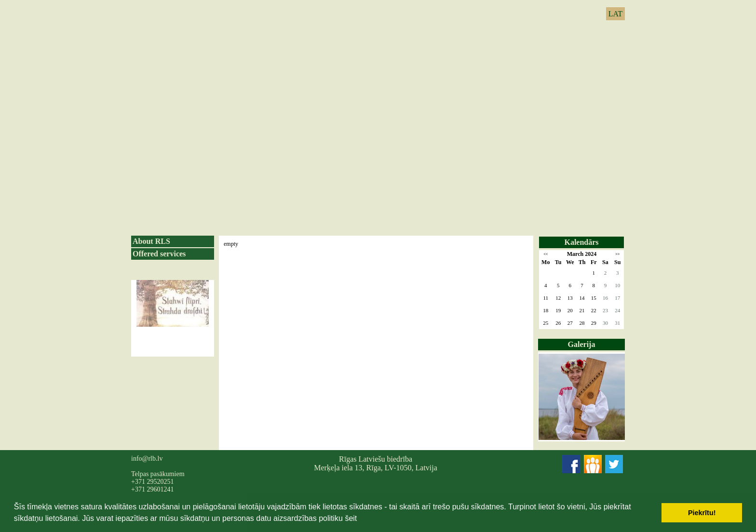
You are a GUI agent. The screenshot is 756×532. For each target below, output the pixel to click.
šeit (351, 518)
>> (617, 254)
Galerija (582, 344)
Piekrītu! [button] (702, 513)
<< (546, 254)
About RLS (151, 241)
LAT (615, 14)
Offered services (159, 254)
